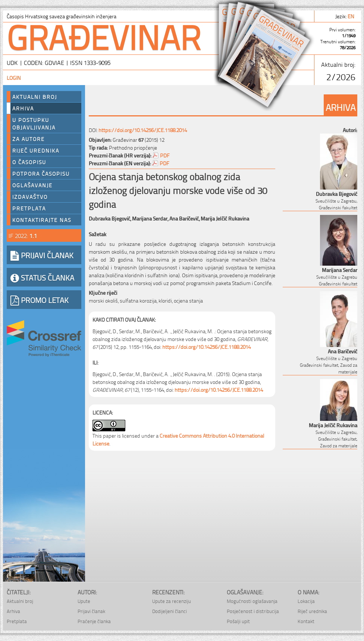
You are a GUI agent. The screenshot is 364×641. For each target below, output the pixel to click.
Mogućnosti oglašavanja (252, 601)
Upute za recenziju (172, 601)
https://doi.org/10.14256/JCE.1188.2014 (143, 130)
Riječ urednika (36, 150)
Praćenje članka (94, 621)
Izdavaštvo (30, 197)
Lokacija (306, 601)
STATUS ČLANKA (42, 277)
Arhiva (23, 108)
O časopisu (29, 162)
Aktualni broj (35, 97)
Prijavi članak (91, 611)
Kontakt (306, 621)
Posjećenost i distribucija (253, 611)
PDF (165, 155)
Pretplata (29, 208)
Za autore (29, 139)
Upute (84, 601)
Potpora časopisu (41, 173)
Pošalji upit (238, 621)
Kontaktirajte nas (42, 220)
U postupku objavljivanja (34, 123)
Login (14, 77)
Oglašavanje (32, 185)
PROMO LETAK (40, 300)
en (352, 16)
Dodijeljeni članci (170, 611)
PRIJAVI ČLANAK (42, 255)
